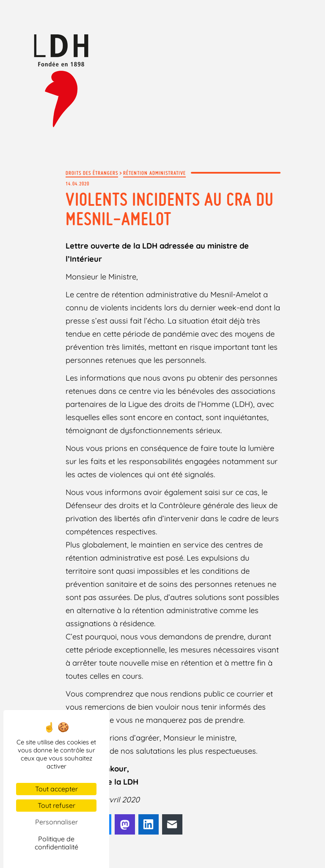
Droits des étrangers (92, 173)
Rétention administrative (154, 173)
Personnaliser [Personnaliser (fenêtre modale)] (56, 822)
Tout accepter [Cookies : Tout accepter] (56, 789)
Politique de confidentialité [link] (56, 843)
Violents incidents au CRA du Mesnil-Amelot (170, 209)
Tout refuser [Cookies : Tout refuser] (56, 805)
